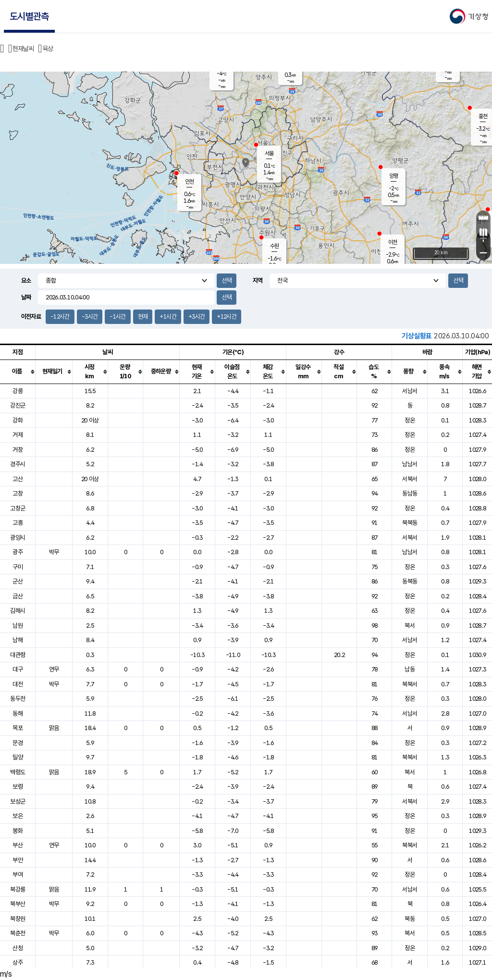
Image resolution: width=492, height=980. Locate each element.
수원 (274, 246)
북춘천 (18, 933)
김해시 (18, 611)
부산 (18, 845)
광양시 (18, 538)
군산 (18, 581)
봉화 (18, 831)
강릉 (18, 391)
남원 (18, 626)
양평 (394, 176)
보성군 (18, 801)
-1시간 (117, 316)
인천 (189, 182)
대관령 (18, 655)
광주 (18, 552)
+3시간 (197, 316)
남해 (18, 640)
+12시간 (227, 316)
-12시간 (60, 316)
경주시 (18, 464)
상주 (18, 962)
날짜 (26, 297)
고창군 (18, 508)
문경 (18, 743)
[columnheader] (18, 372)
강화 (18, 420)
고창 (18, 493)
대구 (18, 669)
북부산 (18, 904)
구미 (18, 567)
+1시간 (168, 316)
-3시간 (90, 316)
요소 (26, 280)
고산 (18, 479)
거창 (18, 450)
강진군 (18, 405)
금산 (18, 596)
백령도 (18, 772)
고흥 (18, 523)
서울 (269, 153)
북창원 (18, 919)
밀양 (18, 757)
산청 (18, 948)
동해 (18, 713)
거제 (18, 435)
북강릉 (18, 889)
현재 (143, 316)
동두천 (18, 699)
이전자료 (31, 316)
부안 (18, 860)
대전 (18, 684)
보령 (18, 787)
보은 (18, 816)
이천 (393, 242)
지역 (258, 280)
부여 (18, 875)
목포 (18, 728)
